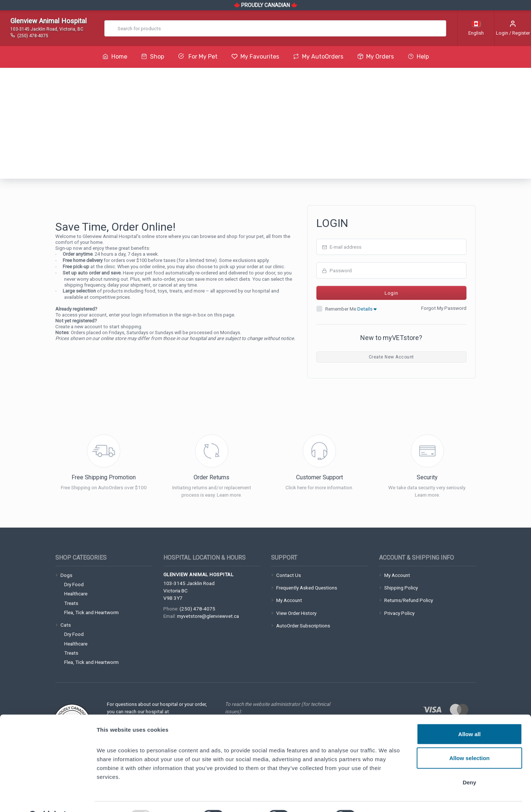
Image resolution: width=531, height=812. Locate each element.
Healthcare (76, 594)
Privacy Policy (399, 613)
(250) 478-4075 (197, 609)
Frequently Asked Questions (307, 588)
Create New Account (391, 357)
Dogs (66, 575)
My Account (289, 600)
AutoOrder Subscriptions (303, 626)
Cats (66, 625)
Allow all (470, 715)
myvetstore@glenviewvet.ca (208, 616)
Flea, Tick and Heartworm (91, 612)
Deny (470, 764)
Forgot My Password (444, 308)
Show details (387, 797)
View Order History (296, 613)
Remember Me (351, 309)
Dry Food (74, 584)
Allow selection (469, 740)
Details (367, 309)
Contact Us (289, 575)
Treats (71, 603)
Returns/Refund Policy (409, 600)
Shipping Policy (401, 588)
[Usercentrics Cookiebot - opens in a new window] (48, 798)
